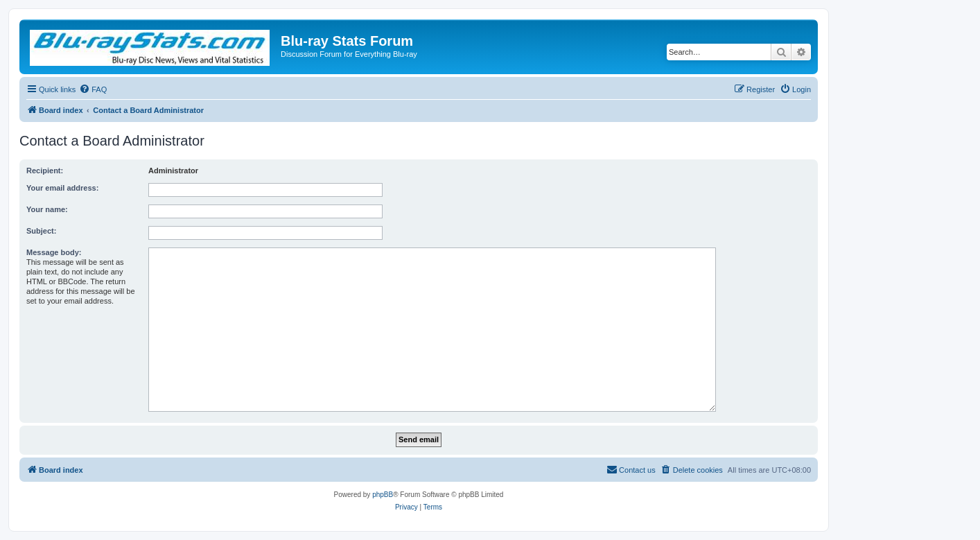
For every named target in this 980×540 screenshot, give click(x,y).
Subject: (41, 231)
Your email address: (62, 188)
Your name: (47, 209)
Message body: (54, 252)
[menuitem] (93, 89)
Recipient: (45, 171)
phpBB (383, 495)
